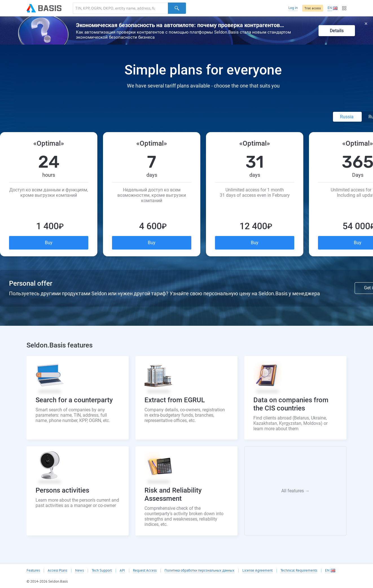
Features (33, 570)
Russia (347, 117)
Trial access (313, 8)
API (122, 570)
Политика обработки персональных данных (199, 570)
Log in (293, 8)
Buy (49, 243)
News (79, 570)
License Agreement (257, 570)
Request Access (145, 570)
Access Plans (57, 570)
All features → (295, 491)
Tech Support (102, 570)
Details (337, 31)
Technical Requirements (299, 570)
